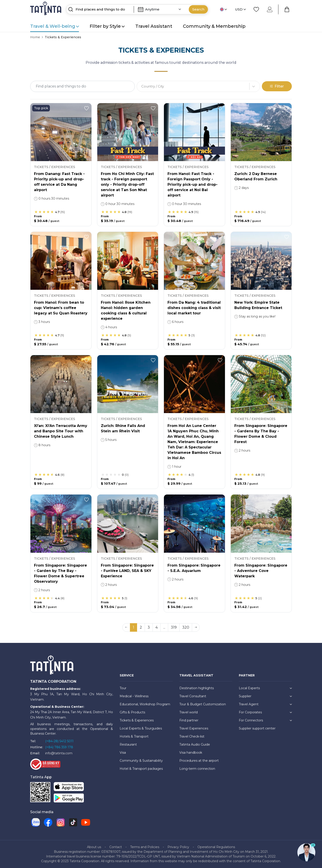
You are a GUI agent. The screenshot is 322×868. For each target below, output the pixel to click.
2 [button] (141, 627)
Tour (123, 688)
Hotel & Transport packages (141, 769)
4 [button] (157, 627)
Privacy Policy (178, 847)
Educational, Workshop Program (145, 704)
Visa (123, 753)
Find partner (189, 720)
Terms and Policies (145, 847)
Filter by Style (107, 26)
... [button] (164, 627)
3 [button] (149, 627)
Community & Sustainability (141, 761)
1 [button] (133, 627)
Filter (277, 86)
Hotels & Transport (134, 736)
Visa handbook (191, 753)
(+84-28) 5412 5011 (59, 741)
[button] (196, 627)
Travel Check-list (192, 736)
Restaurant (128, 744)
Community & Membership (214, 26)
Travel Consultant (193, 696)
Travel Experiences (194, 728)
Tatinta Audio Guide (195, 744)
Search (198, 9)
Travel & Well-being (55, 26)
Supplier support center (257, 728)
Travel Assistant (154, 26)
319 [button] (174, 627)
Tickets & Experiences (137, 720)
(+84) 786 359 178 (59, 747)
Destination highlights (197, 688)
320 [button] (186, 627)
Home (35, 37)
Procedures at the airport (199, 761)
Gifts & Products (132, 712)
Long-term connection (197, 769)
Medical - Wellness (134, 696)
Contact (116, 847)
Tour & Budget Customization (203, 704)
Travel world (189, 712)
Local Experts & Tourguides (141, 728)
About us (94, 847)
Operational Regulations (216, 847)
